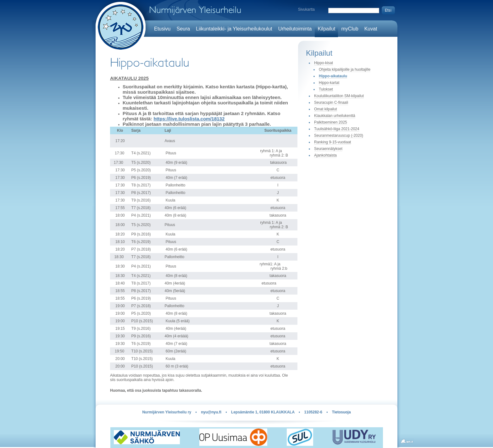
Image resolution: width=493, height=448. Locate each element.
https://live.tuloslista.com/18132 (189, 119)
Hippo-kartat (329, 83)
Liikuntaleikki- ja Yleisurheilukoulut (234, 29)
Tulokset (326, 89)
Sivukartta (306, 9)
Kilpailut (326, 29)
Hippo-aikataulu (333, 76)
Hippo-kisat (324, 63)
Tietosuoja (341, 412)
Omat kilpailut (326, 109)
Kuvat (371, 29)
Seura (183, 29)
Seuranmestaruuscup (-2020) (339, 136)
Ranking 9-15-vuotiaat (332, 142)
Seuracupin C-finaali (331, 102)
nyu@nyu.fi (211, 412)
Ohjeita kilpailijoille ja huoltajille (345, 69)
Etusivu (162, 29)
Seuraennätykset (328, 149)
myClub (350, 29)
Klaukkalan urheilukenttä (335, 116)
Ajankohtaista (325, 155)
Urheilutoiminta (295, 29)
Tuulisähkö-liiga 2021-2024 (337, 129)
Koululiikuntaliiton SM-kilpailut (339, 96)
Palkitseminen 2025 (331, 122)
